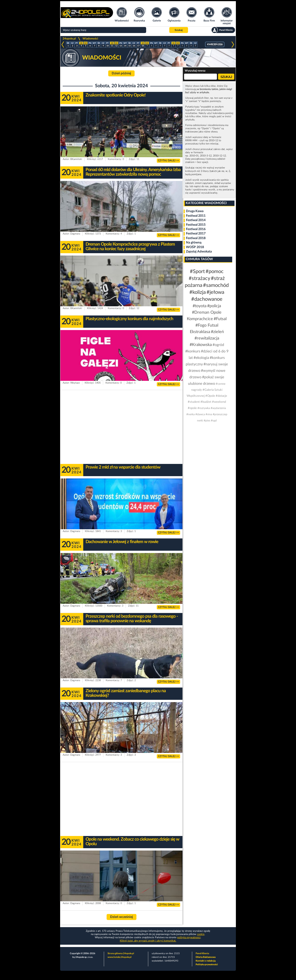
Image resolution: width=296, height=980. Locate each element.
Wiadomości (90, 39)
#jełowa (215, 292)
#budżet (206, 402)
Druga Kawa (195, 211)
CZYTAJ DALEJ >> (168, 161)
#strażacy (199, 278)
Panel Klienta (202, 953)
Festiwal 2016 (196, 229)
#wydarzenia (218, 408)
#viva (209, 414)
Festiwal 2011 (196, 216)
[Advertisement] (121, 427)
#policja (214, 306)
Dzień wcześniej (122, 917)
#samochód (216, 285)
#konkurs (193, 351)
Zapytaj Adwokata (199, 252)
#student (194, 402)
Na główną (194, 243)
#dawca (200, 414)
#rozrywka (204, 408)
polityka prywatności (189, 937)
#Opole (210, 396)
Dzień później (121, 73)
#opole (192, 408)
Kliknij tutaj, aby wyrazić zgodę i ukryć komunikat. (148, 941)
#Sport (197, 271)
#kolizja (198, 292)
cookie (201, 934)
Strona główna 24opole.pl (121, 953)
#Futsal (220, 319)
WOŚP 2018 (195, 247)
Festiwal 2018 (196, 238)
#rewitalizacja (207, 338)
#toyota (200, 306)
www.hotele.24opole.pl (119, 957)
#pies (207, 421)
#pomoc (215, 271)
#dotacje (221, 396)
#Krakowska (201, 345)
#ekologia (201, 358)
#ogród (218, 345)
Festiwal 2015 (196, 225)
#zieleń (217, 332)
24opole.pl (69, 39)
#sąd (214, 421)
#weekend (219, 402)
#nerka (191, 414)
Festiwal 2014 (196, 220)
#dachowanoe (207, 299)
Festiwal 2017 (196, 234)
